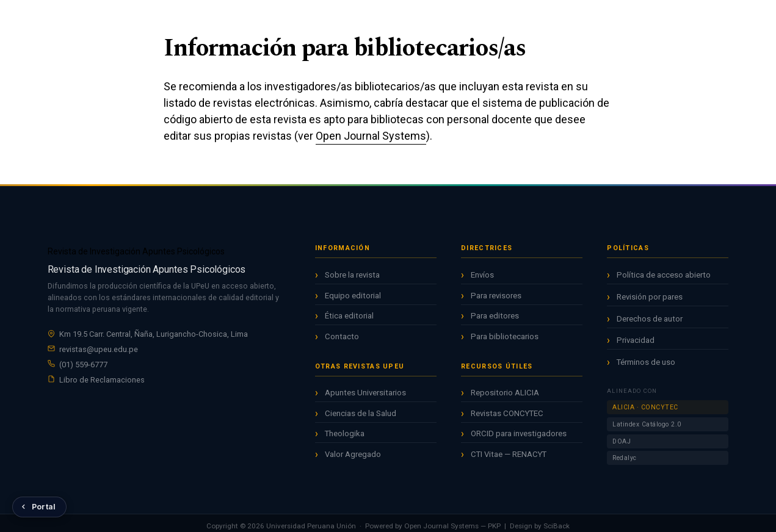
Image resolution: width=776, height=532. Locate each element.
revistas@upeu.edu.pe (99, 349)
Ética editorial (349, 316)
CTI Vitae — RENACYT (509, 454)
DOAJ (622, 441)
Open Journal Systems (371, 136)
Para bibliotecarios (505, 336)
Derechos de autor (650, 319)
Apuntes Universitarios (365, 393)
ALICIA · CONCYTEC (645, 407)
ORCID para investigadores (519, 433)
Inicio (298, 18)
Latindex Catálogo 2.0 (647, 424)
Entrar (719, 19)
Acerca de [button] (477, 18)
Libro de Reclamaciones (102, 380)
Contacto (342, 336)
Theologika (345, 433)
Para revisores (496, 296)
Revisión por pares (650, 297)
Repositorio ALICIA (505, 393)
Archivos (383, 18)
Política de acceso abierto (664, 275)
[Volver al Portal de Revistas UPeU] (39, 507)
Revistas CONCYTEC (507, 413)
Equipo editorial (353, 296)
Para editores (495, 316)
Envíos (482, 275)
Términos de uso (646, 362)
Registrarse (655, 19)
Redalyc (625, 458)
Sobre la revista (352, 275)
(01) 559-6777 (83, 365)
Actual (337, 18)
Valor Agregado (353, 454)
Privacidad (636, 340)
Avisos (429, 18)
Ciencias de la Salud (361, 413)
